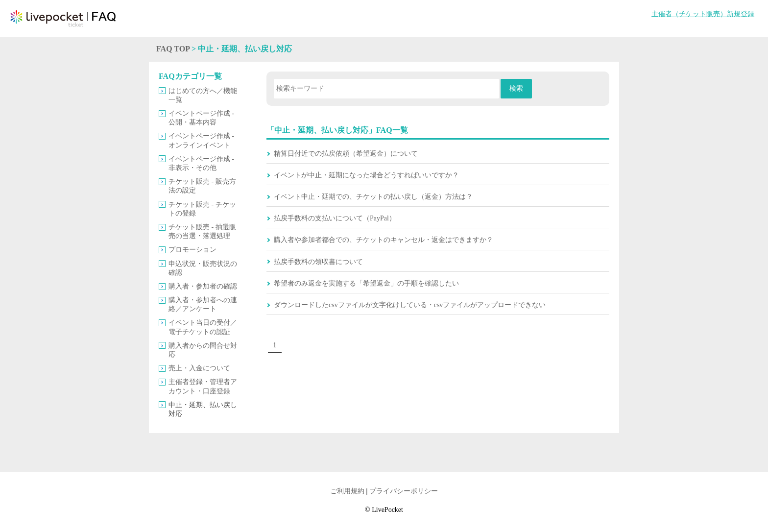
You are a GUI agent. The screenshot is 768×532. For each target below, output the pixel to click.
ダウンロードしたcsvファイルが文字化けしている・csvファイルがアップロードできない (410, 305)
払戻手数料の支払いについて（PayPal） (335, 218)
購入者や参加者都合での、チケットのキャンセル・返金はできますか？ (384, 240)
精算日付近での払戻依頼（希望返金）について (346, 154)
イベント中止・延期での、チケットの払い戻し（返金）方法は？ (373, 197)
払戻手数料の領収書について (318, 262)
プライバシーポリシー (404, 491)
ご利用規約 (347, 491)
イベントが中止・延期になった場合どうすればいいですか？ (366, 175)
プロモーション (192, 250)
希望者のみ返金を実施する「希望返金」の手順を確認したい (366, 283)
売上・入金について (199, 368)
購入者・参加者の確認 (203, 286)
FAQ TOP (173, 49)
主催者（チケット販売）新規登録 (703, 14)
